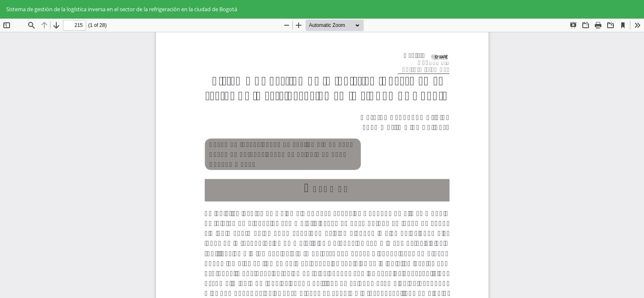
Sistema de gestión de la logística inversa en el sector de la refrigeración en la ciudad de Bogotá (122, 9)
